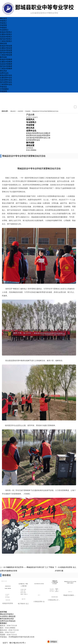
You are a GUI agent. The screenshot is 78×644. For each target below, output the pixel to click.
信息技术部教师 (6, 64)
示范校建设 (4, 89)
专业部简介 (4, 30)
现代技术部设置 (6, 53)
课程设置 (3, 43)
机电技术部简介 (6, 32)
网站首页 (3, 18)
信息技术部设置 (6, 50)
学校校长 (3, 28)
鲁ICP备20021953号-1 (18, 643)
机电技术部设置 (6, 46)
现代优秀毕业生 (6, 82)
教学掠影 (3, 57)
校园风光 (30, 119)
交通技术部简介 (6, 34)
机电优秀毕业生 (6, 75)
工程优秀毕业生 (6, 84)
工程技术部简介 (6, 41)
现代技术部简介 (6, 39)
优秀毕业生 (4, 73)
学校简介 (3, 21)
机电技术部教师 (6, 59)
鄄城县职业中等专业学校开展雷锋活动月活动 (45, 111)
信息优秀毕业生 (6, 80)
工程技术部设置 (6, 55)
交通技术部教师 (6, 62)
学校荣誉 (3, 25)
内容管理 (20, 111)
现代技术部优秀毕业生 (38, 138)
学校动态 (3, 87)
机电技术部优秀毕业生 (35, 133)
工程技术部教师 (6, 69)
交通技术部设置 (6, 48)
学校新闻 (3, 91)
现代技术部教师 (6, 66)
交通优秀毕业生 (6, 78)
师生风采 (3, 71)
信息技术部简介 (6, 37)
